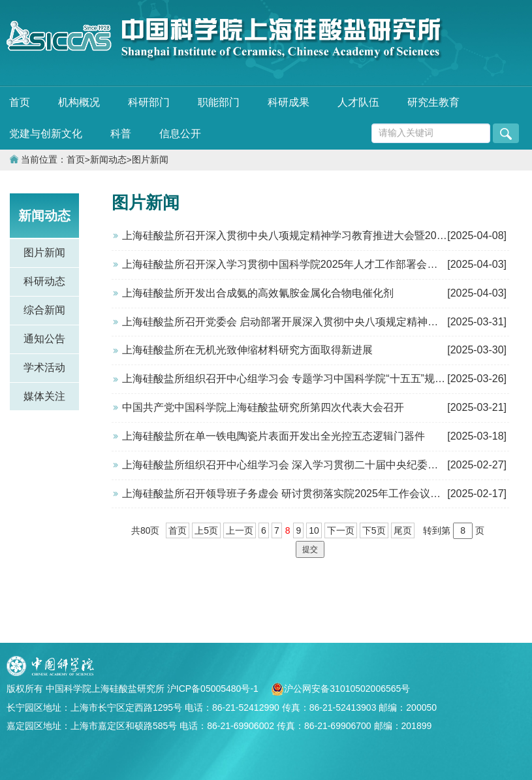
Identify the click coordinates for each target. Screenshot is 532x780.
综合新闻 (44, 310)
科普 (121, 134)
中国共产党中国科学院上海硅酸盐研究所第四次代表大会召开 (263, 407)
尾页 (403, 530)
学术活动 (44, 367)
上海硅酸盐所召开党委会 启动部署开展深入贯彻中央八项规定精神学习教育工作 (306, 322)
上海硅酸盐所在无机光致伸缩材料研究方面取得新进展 (247, 350)
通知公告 (44, 339)
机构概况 (79, 102)
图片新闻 (150, 160)
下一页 (341, 530)
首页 (20, 102)
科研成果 (289, 102)
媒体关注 (44, 396)
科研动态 (44, 281)
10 (314, 530)
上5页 (206, 530)
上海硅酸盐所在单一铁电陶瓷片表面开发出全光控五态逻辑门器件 (274, 436)
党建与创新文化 (46, 134)
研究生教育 (433, 102)
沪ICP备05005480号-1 (214, 689)
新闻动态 (108, 160)
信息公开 (180, 134)
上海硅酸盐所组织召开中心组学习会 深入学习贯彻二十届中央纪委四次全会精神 (306, 465)
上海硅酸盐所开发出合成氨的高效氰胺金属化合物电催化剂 (258, 293)
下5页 (374, 530)
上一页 (240, 530)
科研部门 (149, 102)
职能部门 (219, 102)
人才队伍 (358, 102)
